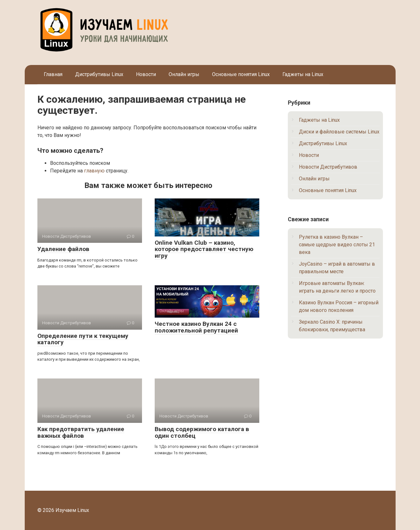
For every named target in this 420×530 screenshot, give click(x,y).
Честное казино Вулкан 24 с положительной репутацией (196, 327)
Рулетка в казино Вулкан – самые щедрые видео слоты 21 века (337, 245)
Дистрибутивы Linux (99, 74)
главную (94, 171)
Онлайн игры (184, 74)
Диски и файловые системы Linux (339, 132)
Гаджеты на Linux (303, 74)
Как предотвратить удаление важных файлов (81, 432)
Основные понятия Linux (241, 74)
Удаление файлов (63, 249)
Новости (146, 74)
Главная (53, 74)
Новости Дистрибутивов (328, 167)
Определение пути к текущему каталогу (83, 339)
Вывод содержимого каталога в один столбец (202, 432)
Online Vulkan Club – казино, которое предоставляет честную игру (204, 249)
